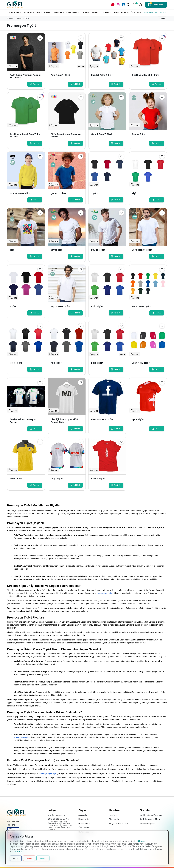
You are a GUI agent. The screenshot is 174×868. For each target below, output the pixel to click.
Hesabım (113, 815)
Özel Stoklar (84, 828)
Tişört (27, 18)
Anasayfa (11, 18)
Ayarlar (16, 858)
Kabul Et (43, 858)
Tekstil (20, 18)
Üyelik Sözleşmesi (147, 823)
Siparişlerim (114, 819)
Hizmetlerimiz (84, 823)
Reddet (29, 858)
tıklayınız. (141, 841)
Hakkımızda (84, 819)
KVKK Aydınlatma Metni (150, 819)
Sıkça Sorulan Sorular (119, 823)
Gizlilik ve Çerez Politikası (151, 815)
